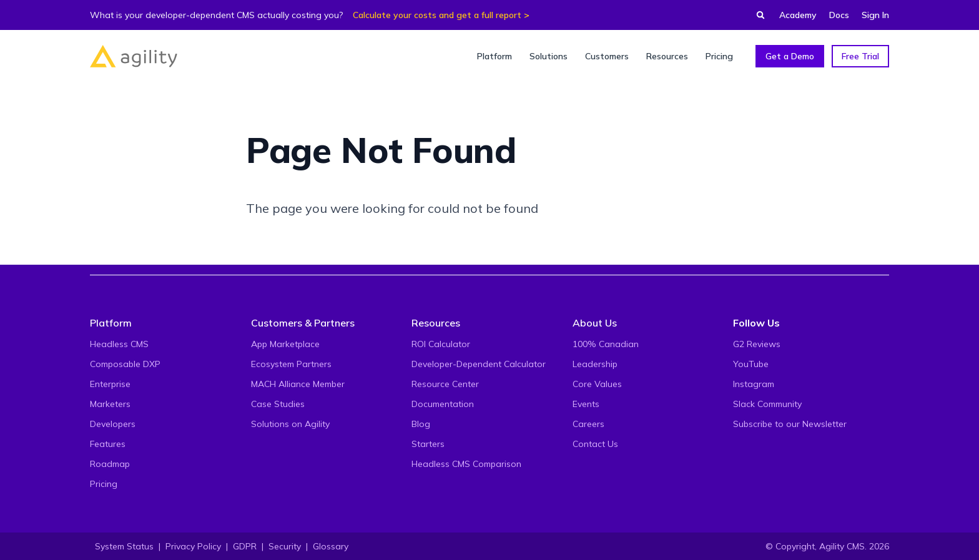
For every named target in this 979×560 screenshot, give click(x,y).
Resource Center (445, 384)
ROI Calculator (441, 344)
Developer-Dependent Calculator (479, 364)
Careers (588, 424)
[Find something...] (757, 15)
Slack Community (767, 404)
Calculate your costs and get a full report (437, 15)
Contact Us (595, 444)
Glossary (331, 546)
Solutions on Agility (290, 424)
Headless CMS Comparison (466, 464)
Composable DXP (125, 364)
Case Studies (278, 404)
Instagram (754, 384)
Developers (113, 424)
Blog (421, 424)
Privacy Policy (193, 546)
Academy (798, 15)
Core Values (597, 384)
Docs (839, 15)
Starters (428, 444)
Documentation (443, 404)
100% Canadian (606, 344)
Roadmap (110, 464)
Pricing (104, 484)
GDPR (245, 546)
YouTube (751, 364)
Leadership (595, 364)
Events (586, 404)
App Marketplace (285, 344)
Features (108, 444)
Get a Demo (790, 56)
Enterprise (110, 384)
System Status (124, 546)
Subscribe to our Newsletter (790, 424)
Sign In (875, 15)
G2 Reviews (757, 344)
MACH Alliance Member (298, 384)
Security (285, 546)
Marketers (110, 404)
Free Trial (860, 56)
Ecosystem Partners (291, 364)
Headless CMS (119, 344)
